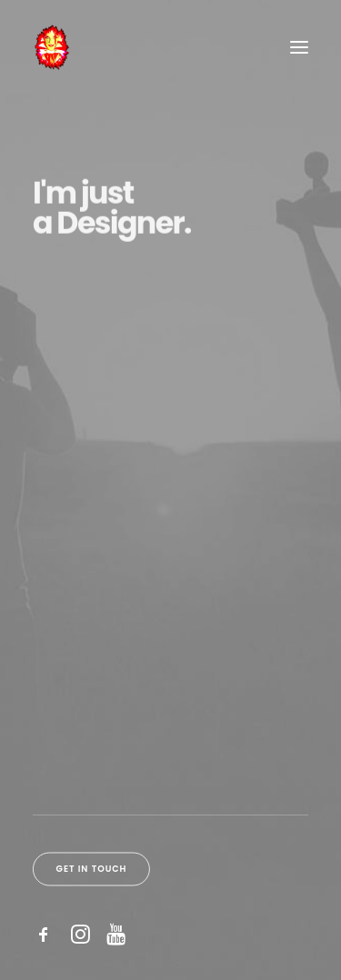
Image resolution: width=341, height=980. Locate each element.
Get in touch (92, 868)
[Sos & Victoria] (51, 47)
